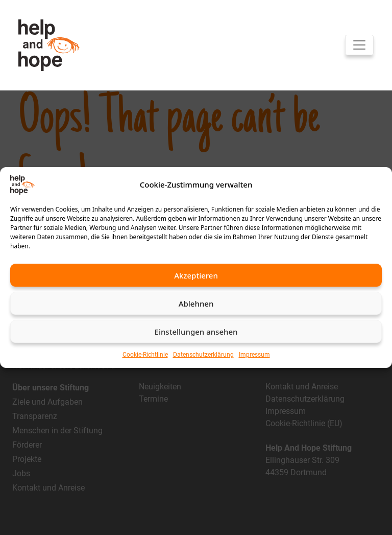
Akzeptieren (196, 275)
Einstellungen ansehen (196, 332)
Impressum (254, 355)
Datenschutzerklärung (203, 355)
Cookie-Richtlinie (145, 355)
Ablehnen (196, 304)
